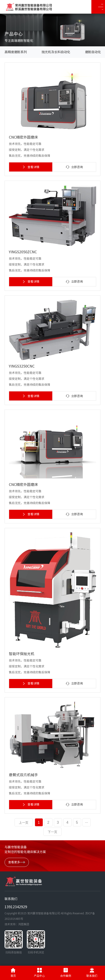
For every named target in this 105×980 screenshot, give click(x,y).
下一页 (52, 832)
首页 (13, 973)
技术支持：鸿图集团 (17, 924)
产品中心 (39, 973)
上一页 (24, 823)
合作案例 (66, 973)
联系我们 (92, 973)
